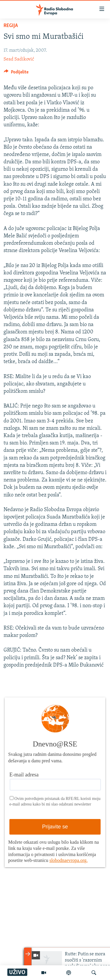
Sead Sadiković (19, 59)
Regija (11, 26)
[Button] (16, 73)
